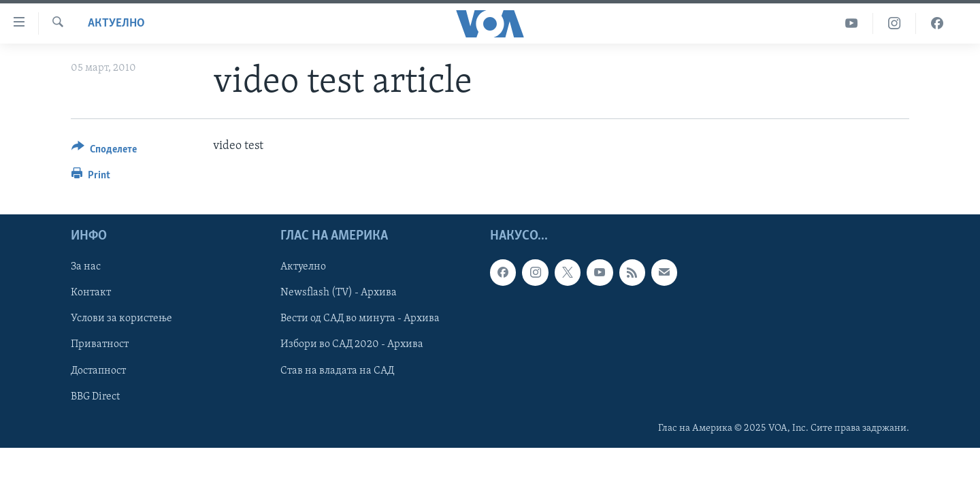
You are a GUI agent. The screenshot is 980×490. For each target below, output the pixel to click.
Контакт (91, 293)
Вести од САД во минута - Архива (360, 319)
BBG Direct (95, 397)
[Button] (104, 151)
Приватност (100, 345)
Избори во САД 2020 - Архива (352, 345)
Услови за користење (121, 319)
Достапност (98, 371)
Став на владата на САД (337, 371)
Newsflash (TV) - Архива (339, 293)
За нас (86, 267)
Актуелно (116, 23)
